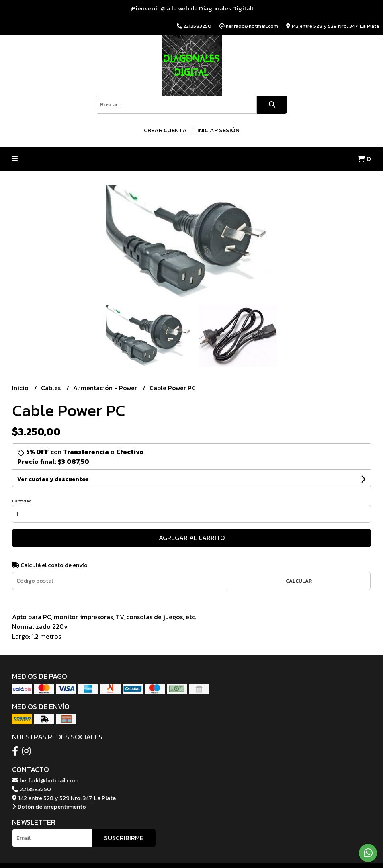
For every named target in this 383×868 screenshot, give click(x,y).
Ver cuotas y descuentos (53, 479)
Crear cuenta (165, 130)
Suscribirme (124, 838)
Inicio (21, 388)
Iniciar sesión (218, 130)
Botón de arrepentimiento (49, 807)
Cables (52, 388)
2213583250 (32, 789)
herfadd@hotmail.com (45, 780)
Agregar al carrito (192, 538)
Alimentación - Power (106, 388)
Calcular (299, 581)
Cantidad (22, 501)
